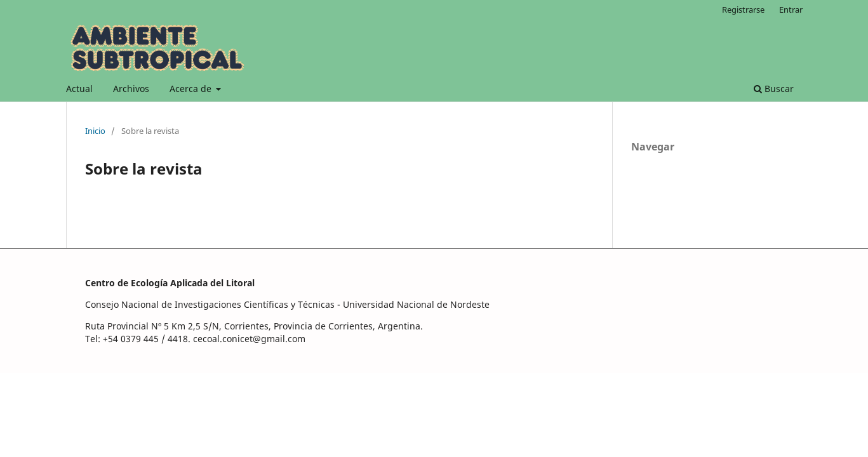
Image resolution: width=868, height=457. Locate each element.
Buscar (774, 89)
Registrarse (743, 10)
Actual (79, 89)
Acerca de (192, 89)
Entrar (791, 10)
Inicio (95, 131)
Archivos (131, 89)
